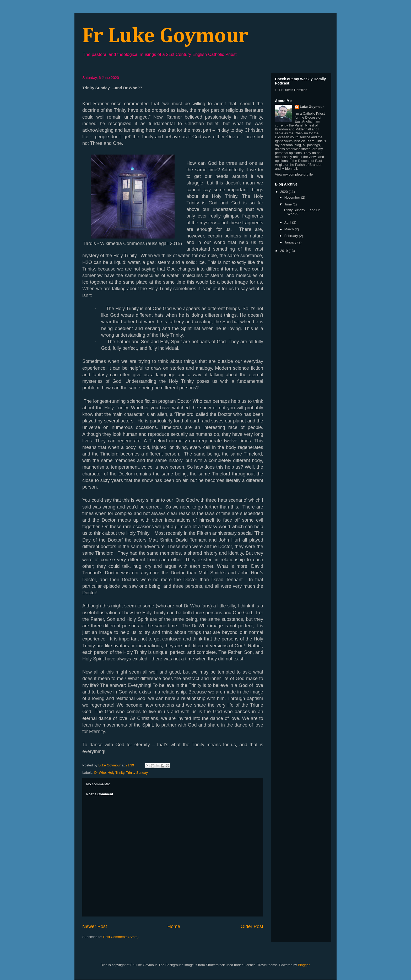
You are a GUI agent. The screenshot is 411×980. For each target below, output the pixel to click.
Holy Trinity (116, 773)
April (288, 222)
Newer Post (95, 926)
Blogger (304, 965)
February (292, 236)
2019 (285, 251)
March (290, 229)
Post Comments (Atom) (121, 937)
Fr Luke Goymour (165, 36)
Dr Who (100, 773)
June (289, 204)
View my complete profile (294, 174)
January (291, 242)
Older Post (252, 926)
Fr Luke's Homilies (293, 90)
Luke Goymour (312, 107)
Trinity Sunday (137, 773)
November (293, 197)
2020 (285, 192)
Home (174, 926)
